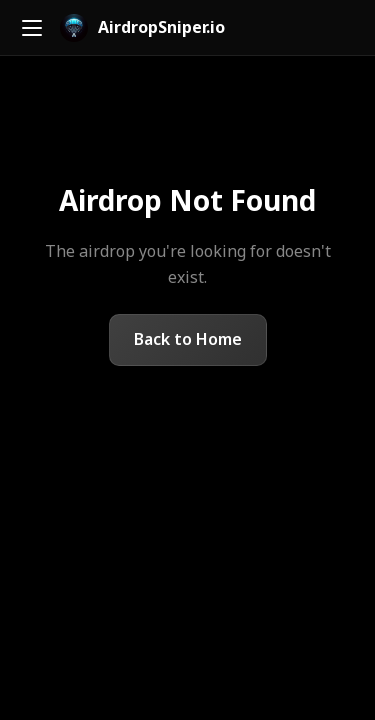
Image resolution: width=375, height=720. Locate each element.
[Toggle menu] (32, 28)
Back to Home (188, 339)
